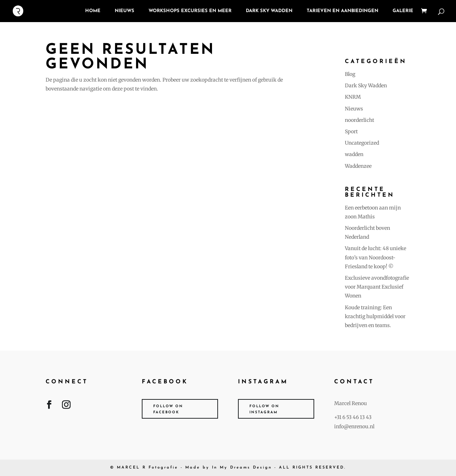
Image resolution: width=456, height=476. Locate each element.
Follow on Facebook (168, 409)
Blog (350, 74)
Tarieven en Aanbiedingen (343, 11)
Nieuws (354, 109)
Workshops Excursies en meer (190, 11)
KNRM (353, 97)
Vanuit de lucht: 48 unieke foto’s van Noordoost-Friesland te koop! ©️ (375, 257)
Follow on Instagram (264, 409)
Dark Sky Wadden (269, 11)
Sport (351, 131)
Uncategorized (362, 143)
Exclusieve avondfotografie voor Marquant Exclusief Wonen (377, 287)
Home (93, 11)
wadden (354, 154)
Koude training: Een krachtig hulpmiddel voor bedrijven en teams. (375, 316)
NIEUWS (125, 11)
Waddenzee (358, 166)
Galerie (403, 11)
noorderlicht (359, 120)
